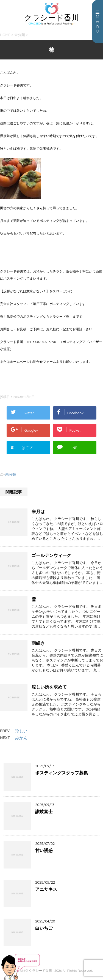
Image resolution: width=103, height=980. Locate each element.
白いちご (44, 928)
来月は (38, 511)
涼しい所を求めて (49, 687)
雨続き (38, 643)
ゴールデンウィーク (51, 555)
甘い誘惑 (44, 850)
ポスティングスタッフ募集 (62, 773)
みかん (21, 738)
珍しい (21, 731)
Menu (98, 22)
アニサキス (46, 889)
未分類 (11, 474)
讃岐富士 (44, 812)
